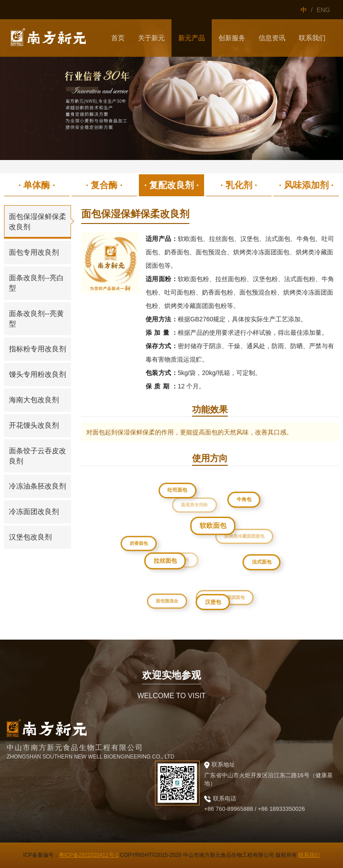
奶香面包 (139, 543)
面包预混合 (166, 600)
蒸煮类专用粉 (191, 501)
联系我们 (309, 855)
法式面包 (264, 564)
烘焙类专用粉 (171, 555)
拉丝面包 (169, 565)
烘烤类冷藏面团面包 (241, 533)
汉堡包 (216, 604)
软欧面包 (218, 530)
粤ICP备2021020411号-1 (89, 855)
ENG (323, 10)
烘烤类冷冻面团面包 (222, 595)
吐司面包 (178, 491)
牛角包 (245, 501)
